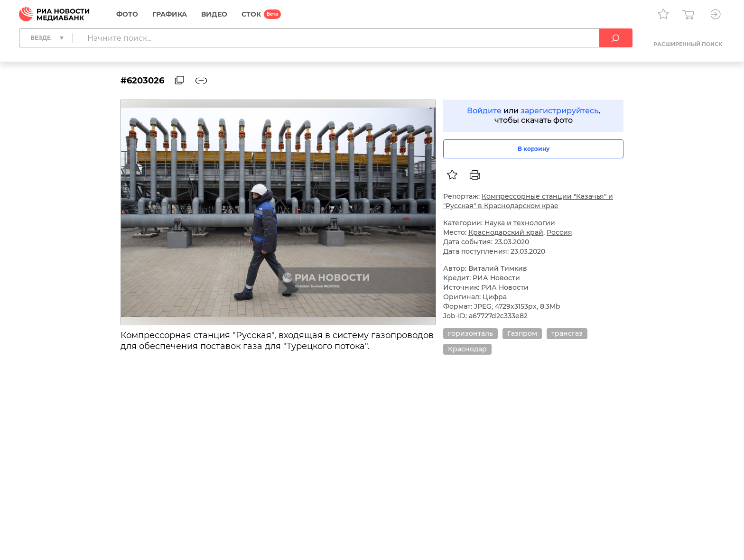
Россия (559, 232)
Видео (214, 14)
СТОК (251, 14)
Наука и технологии (520, 223)
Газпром (522, 333)
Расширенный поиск (688, 44)
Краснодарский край (506, 232)
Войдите (484, 111)
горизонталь (470, 333)
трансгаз (567, 333)
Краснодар (467, 349)
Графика (170, 14)
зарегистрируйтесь (559, 111)
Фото (127, 14)
